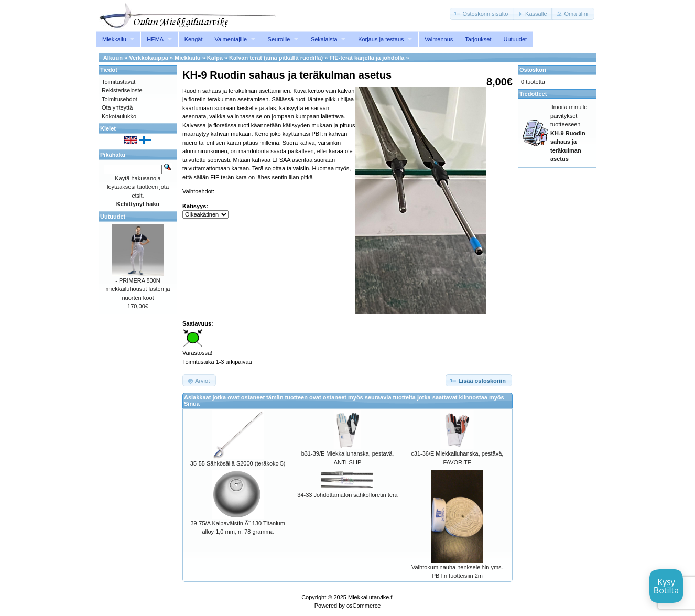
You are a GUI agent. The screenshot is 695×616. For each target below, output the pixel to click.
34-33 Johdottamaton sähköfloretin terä (347, 495)
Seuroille (279, 39)
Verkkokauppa (149, 58)
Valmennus (439, 39)
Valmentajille (231, 39)
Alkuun (113, 58)
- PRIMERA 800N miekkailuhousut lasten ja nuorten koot (138, 289)
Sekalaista (324, 39)
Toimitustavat (118, 82)
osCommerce (363, 606)
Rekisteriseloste (122, 90)
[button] (482, 14)
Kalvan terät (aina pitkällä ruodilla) (276, 58)
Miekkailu (114, 39)
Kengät (194, 39)
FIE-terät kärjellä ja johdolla (367, 58)
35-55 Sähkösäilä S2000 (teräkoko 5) (238, 463)
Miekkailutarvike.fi (371, 597)
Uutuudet (515, 39)
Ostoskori (533, 70)
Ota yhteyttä (117, 107)
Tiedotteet (533, 94)
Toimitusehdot (120, 99)
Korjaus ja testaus (381, 39)
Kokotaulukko (119, 116)
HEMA (155, 39)
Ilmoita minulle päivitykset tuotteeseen (569, 133)
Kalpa (215, 58)
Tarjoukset (478, 39)
